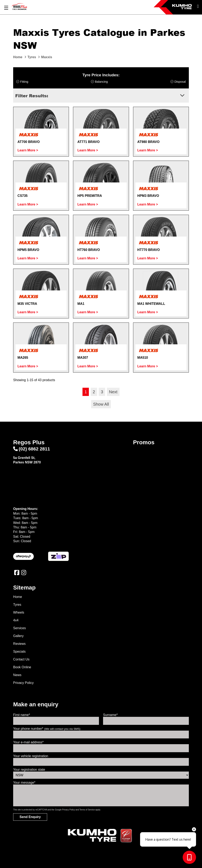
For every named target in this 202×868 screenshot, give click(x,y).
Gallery (18, 636)
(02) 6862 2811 (32, 449)
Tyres (17, 605)
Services (19, 628)
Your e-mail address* (28, 742)
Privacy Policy (23, 683)
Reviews (19, 644)
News (17, 675)
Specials (19, 652)
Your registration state (29, 770)
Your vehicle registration (31, 756)
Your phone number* (47, 729)
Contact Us (21, 659)
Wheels (19, 612)
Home (18, 597)
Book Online (22, 667)
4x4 (16, 620)
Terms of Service (87, 810)
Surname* (110, 715)
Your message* (24, 783)
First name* (22, 715)
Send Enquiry (30, 817)
